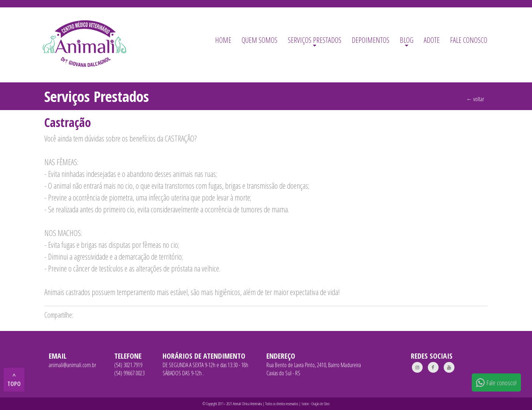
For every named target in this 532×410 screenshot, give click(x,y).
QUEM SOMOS (260, 40)
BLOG (407, 40)
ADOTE (432, 40)
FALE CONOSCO (469, 40)
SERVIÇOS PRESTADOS (315, 40)
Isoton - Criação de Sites (316, 404)
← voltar (475, 99)
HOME (223, 40)
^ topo (14, 380)
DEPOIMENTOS (371, 40)
